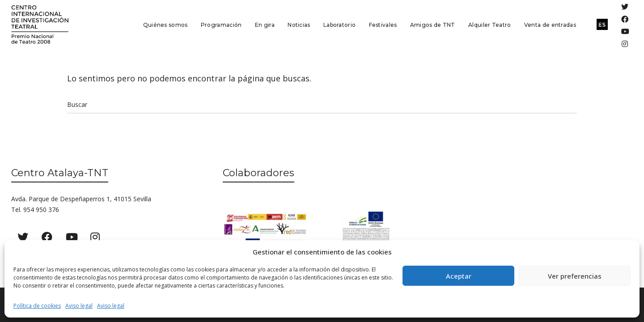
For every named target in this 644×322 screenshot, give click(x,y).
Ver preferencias (575, 276)
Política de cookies (37, 306)
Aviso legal (79, 306)
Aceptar (459, 276)
